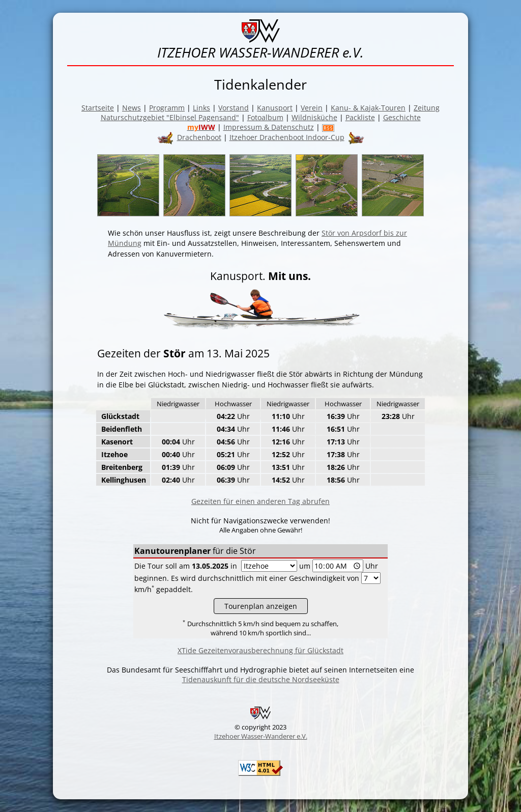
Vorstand (234, 108)
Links (201, 108)
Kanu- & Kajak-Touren (368, 108)
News (132, 108)
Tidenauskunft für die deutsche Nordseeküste (261, 679)
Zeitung (427, 108)
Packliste (360, 117)
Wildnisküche (314, 117)
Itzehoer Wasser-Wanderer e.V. (261, 736)
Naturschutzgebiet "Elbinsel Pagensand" (170, 117)
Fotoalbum (265, 117)
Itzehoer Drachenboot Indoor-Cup (287, 137)
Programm (167, 108)
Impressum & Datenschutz (269, 127)
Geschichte (402, 117)
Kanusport (275, 108)
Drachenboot (199, 137)
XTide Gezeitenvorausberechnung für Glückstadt (260, 650)
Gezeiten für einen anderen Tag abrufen (260, 501)
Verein (312, 108)
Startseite (98, 108)
